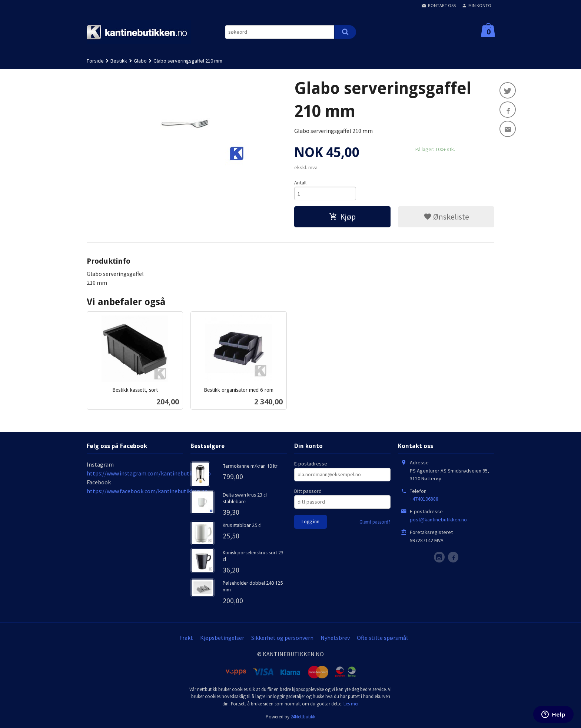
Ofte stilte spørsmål (382, 638)
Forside (95, 61)
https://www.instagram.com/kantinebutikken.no (149, 473)
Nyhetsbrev (335, 638)
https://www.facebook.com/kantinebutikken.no (147, 491)
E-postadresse (311, 464)
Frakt (186, 638)
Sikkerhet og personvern (282, 638)
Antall (300, 183)
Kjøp (342, 217)
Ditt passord (308, 491)
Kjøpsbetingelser (222, 638)
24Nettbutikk (303, 717)
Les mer (351, 704)
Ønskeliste (446, 217)
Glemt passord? (375, 522)
